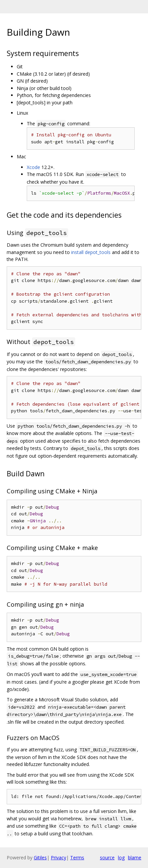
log (121, 857)
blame (135, 857)
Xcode (33, 167)
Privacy (58, 857)
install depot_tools (91, 252)
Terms (77, 857)
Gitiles (40, 857)
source (107, 857)
